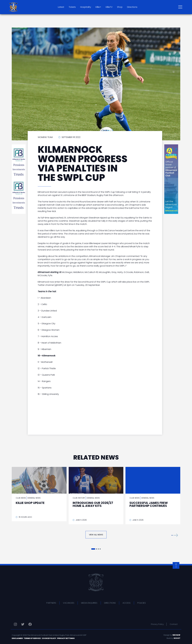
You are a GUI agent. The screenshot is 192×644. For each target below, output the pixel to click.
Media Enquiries (89, 603)
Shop (120, 7)
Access (127, 603)
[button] (175, 535)
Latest (61, 7)
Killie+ (98, 7)
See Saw (176, 635)
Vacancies (69, 603)
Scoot (177, 638)
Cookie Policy (49, 638)
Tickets (72, 7)
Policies (142, 603)
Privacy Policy (157, 624)
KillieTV (109, 7)
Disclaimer (17, 638)
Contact (174, 624)
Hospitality (86, 7)
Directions (132, 7)
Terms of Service (32, 638)
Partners (51, 603)
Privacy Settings (66, 638)
